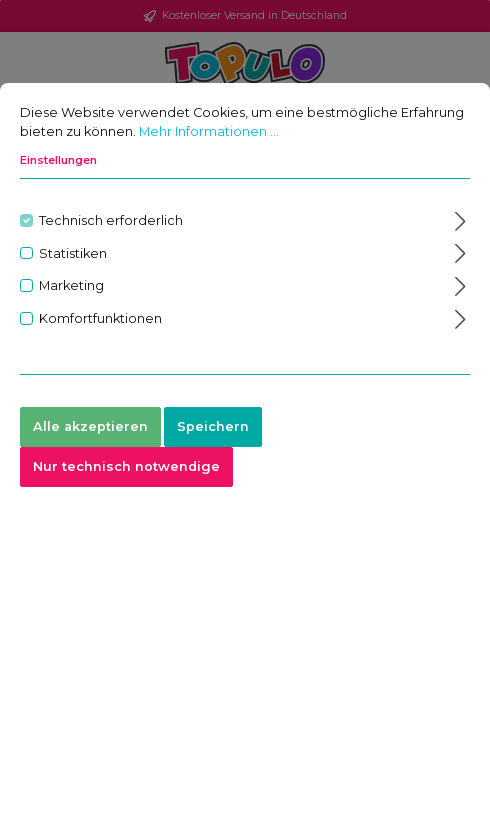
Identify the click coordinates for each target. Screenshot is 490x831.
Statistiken (73, 254)
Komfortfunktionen (100, 320)
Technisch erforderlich (111, 222)
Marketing (71, 287)
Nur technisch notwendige (126, 468)
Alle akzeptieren (90, 428)
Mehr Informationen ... (209, 133)
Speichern (213, 428)
